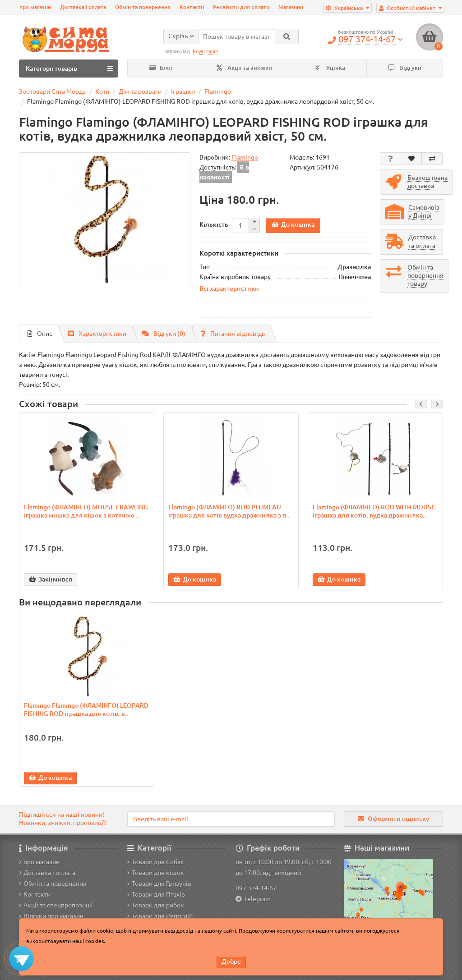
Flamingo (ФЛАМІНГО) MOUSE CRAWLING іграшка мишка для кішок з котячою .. (86, 511)
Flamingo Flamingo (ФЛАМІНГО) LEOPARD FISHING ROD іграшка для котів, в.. (86, 710)
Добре (231, 962)
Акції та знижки (244, 68)
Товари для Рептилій (160, 916)
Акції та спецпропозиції (56, 905)
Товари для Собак (156, 862)
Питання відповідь (233, 334)
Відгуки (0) (164, 334)
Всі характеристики (229, 289)
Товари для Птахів (156, 894)
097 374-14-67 (256, 888)
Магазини (291, 7)
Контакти (192, 7)
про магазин (35, 7)
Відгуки (405, 68)
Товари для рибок (156, 905)
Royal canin (205, 51)
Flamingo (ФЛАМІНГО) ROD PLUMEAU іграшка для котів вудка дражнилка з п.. (229, 511)
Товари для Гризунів (159, 884)
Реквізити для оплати (241, 7)
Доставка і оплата (83, 7)
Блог (161, 68)
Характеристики (97, 334)
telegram (256, 899)
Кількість (214, 224)
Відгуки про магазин (51, 916)
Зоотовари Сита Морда (52, 92)
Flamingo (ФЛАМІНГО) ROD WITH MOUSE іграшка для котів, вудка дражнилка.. (374, 511)
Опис (40, 334)
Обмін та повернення (143, 7)
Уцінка (330, 68)
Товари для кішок (156, 873)
